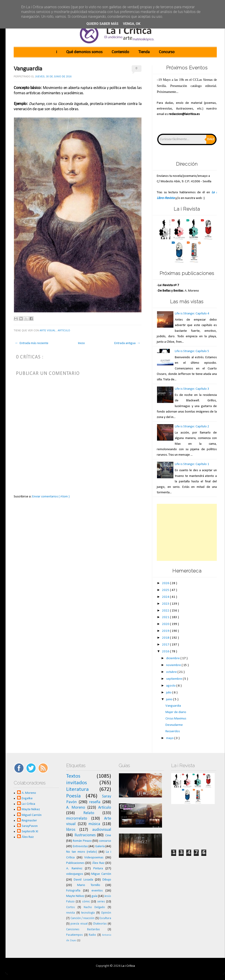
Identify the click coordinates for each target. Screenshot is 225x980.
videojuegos (75, 874)
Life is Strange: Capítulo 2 (192, 427)
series (101, 902)
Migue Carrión (101, 874)
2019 (166, 631)
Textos (73, 776)
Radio (92, 935)
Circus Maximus (176, 719)
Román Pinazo (82, 841)
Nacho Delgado (94, 907)
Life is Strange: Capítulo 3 (192, 389)
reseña (95, 802)
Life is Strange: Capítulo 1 (192, 464)
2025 (166, 590)
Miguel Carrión (32, 815)
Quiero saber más (102, 24)
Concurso (167, 52)
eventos (97, 891)
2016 (166, 652)
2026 (166, 583)
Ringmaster (29, 821)
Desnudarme (174, 725)
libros (71, 830)
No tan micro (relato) (82, 852)
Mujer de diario (176, 712)
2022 (166, 611)
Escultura (105, 918)
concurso (105, 841)
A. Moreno (29, 793)
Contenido (120, 52)
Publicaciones (75, 863)
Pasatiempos (75, 935)
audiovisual (102, 830)
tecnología (88, 913)
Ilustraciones (85, 835)
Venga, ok (132, 24)
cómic (86, 902)
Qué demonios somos (84, 52)
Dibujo (107, 880)
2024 (166, 597)
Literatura (77, 789)
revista (71, 913)
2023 (166, 604)
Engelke (27, 798)
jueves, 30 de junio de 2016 (53, 77)
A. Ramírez (74, 869)
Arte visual (48, 331)
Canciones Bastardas (83, 929)
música (94, 824)
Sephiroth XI (30, 832)
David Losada (83, 880)
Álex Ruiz (28, 837)
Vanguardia (28, 69)
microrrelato (77, 819)
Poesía (73, 796)
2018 (166, 638)
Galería (100, 846)
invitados (77, 783)
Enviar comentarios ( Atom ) (51, 497)
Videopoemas (94, 858)
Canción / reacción (83, 918)
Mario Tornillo (89, 885)
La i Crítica (28, 804)
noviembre (174, 665)
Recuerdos (173, 731)
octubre (172, 672)
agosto (171, 686)
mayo (170, 738)
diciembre (173, 658)
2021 (166, 617)
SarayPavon (30, 826)
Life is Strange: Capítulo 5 (192, 351)
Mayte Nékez (31, 809)
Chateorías (100, 924)
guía (94, 896)
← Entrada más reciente (32, 343)
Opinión (106, 913)
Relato (89, 813)
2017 (166, 645)
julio (169, 693)
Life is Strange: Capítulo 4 (192, 314)
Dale (211, 139)
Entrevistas (80, 846)
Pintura (98, 869)
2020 (166, 624)
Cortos (71, 907)
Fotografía (73, 891)
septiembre (174, 679)
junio (170, 699)
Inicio (81, 343)
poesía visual (79, 924)
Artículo (64, 331)
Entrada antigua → (127, 343)
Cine (108, 835)
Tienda (144, 52)
